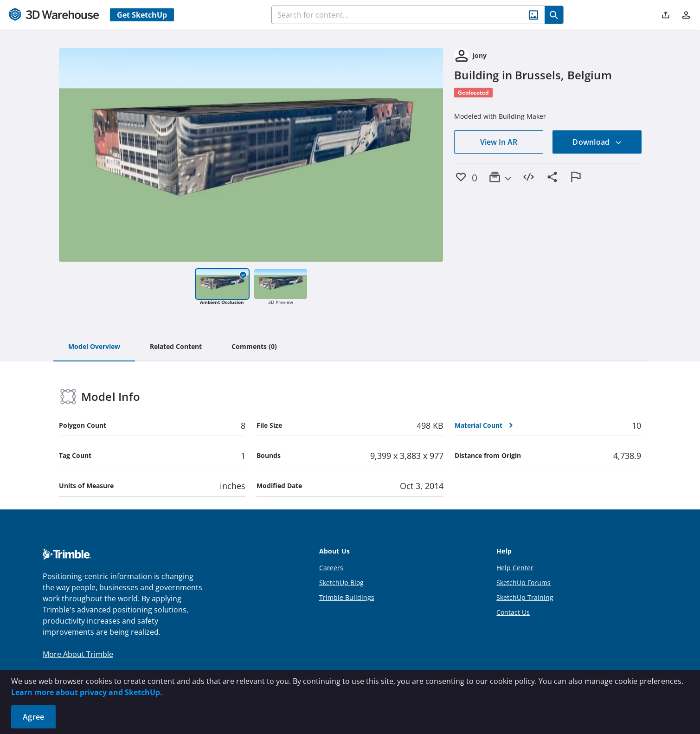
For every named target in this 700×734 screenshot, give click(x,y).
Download (597, 142)
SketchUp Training (525, 597)
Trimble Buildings (347, 597)
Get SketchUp (142, 15)
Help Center (515, 568)
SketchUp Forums (523, 583)
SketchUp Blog (341, 583)
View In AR (499, 142)
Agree (33, 717)
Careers (331, 568)
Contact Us (513, 612)
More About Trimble (78, 654)
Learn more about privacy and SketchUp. (87, 692)
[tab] (94, 347)
